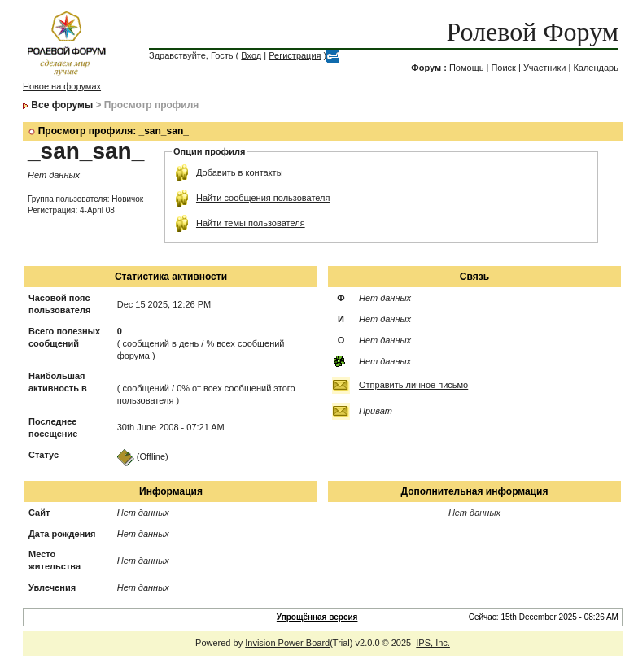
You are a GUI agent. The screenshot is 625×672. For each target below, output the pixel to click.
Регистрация (295, 55)
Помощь (467, 68)
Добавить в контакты (240, 172)
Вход (251, 55)
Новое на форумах (62, 86)
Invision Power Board (287, 643)
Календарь (596, 68)
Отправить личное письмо (413, 385)
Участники (545, 68)
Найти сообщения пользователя (263, 198)
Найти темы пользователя (251, 223)
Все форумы (62, 105)
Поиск (503, 68)
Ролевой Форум (533, 32)
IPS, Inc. (433, 643)
